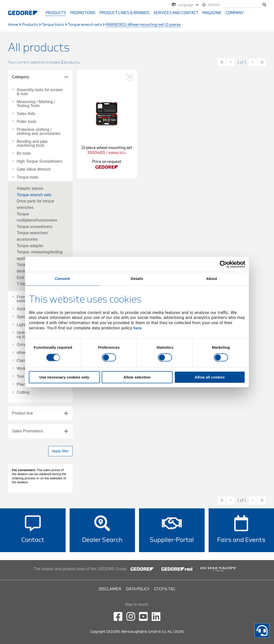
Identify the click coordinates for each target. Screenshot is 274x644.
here (138, 328)
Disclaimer (110, 589)
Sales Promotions (27, 431)
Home (13, 25)
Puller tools (26, 122)
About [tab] (212, 279)
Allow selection (137, 377)
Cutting (23, 392)
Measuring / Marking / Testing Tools (36, 104)
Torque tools (53, 25)
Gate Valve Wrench (34, 169)
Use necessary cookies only (64, 377)
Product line (23, 413)
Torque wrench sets (85, 25)
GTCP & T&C (165, 589)
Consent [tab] (63, 279)
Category (21, 77)
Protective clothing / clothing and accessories (38, 132)
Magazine (212, 13)
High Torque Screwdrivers (39, 161)
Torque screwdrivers (34, 227)
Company (234, 13)
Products (56, 13)
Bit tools (24, 153)
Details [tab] (137, 279)
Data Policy (138, 589)
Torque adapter (30, 246)
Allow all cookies (210, 377)
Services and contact (176, 13)
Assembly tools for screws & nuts (40, 92)
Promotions (83, 13)
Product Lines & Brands (124, 13)
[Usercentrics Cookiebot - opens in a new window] (223, 264)
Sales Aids (26, 114)
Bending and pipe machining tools (32, 144)
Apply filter (60, 451)
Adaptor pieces (30, 188)
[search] (243, 5)
